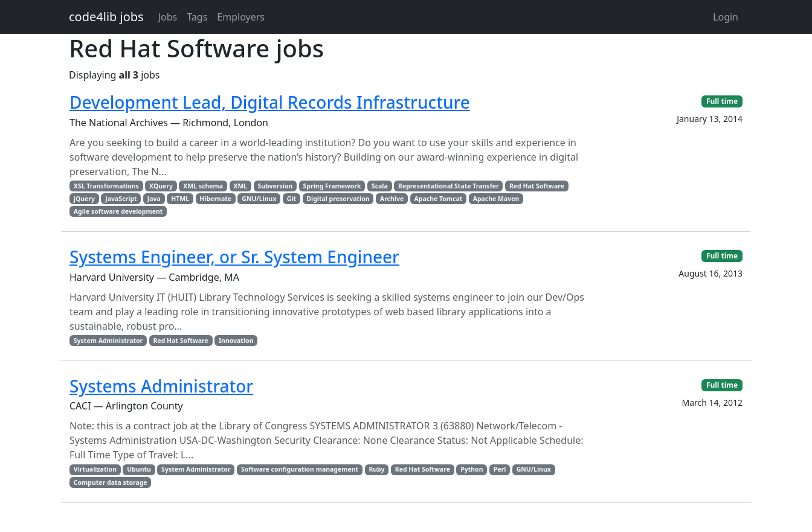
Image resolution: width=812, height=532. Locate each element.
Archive (392, 199)
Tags (197, 17)
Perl (500, 469)
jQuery (84, 199)
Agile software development (118, 211)
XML (240, 186)
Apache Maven (496, 199)
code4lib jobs (106, 17)
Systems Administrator (161, 386)
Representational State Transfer (449, 186)
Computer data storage (111, 482)
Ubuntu (139, 469)
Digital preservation (338, 199)
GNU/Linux (259, 199)
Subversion (275, 186)
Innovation (236, 341)
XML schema (203, 186)
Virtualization (95, 469)
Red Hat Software (537, 186)
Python (472, 469)
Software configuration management (300, 469)
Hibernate (215, 199)
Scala (380, 186)
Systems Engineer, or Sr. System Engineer (234, 257)
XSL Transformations (106, 186)
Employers (241, 17)
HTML (180, 199)
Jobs (168, 17)
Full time (722, 101)
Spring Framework (332, 186)
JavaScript (121, 199)
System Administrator (108, 341)
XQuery (161, 186)
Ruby (376, 469)
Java (154, 199)
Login (726, 17)
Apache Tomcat (439, 199)
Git (292, 199)
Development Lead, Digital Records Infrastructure (270, 102)
